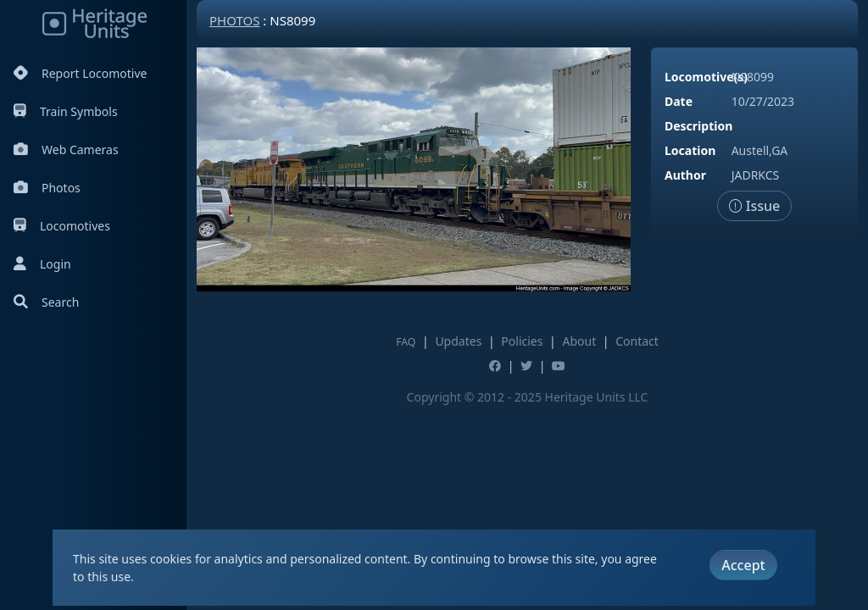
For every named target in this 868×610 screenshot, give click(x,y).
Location (690, 150)
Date (679, 101)
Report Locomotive (80, 73)
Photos (47, 188)
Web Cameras (66, 150)
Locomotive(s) (706, 77)
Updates (458, 341)
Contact (637, 341)
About (579, 341)
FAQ (406, 342)
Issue (755, 206)
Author (685, 175)
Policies (522, 341)
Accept (743, 565)
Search (46, 302)
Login (42, 264)
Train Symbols (66, 111)
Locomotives (62, 226)
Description (698, 126)
